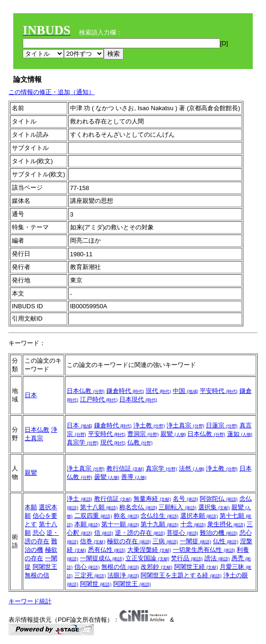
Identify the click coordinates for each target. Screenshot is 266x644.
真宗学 (83, 442)
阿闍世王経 (196, 567)
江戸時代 (99, 399)
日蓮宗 (222, 425)
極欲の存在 (129, 541)
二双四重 (93, 516)
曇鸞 (107, 477)
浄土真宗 (186, 425)
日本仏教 (86, 391)
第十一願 (120, 524)
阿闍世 (96, 584)
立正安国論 (147, 558)
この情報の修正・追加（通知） (52, 92)
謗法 (217, 558)
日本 (31, 395)
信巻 (93, 541)
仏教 (140, 442)
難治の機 (219, 533)
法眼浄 (123, 575)
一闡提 (196, 541)
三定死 (90, 575)
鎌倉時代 (125, 391)
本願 (31, 507)
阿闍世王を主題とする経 (181, 575)
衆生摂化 (226, 524)
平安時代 (219, 391)
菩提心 (182, 533)
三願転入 (177, 507)
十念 (193, 524)
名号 (186, 499)
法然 (192, 468)
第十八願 (99, 507)
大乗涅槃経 (149, 550)
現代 (159, 391)
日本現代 (138, 399)
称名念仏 (138, 507)
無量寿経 (152, 499)
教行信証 (125, 468)
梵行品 (187, 558)
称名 (126, 516)
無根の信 (37, 575)
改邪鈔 (156, 567)
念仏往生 (160, 516)
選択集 (214, 507)
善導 (134, 477)
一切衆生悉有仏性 (204, 550)
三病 (165, 541)
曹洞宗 (143, 434)
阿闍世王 (45, 567)
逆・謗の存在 (140, 533)
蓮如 (240, 434)
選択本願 (199, 516)
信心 (87, 567)
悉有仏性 (107, 550)
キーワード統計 (30, 601)
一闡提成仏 (102, 558)
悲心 (39, 533)
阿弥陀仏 (219, 499)
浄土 (80, 499)
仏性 (226, 541)
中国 (186, 391)
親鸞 (173, 434)
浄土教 (149, 425)
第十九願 (160, 524)
